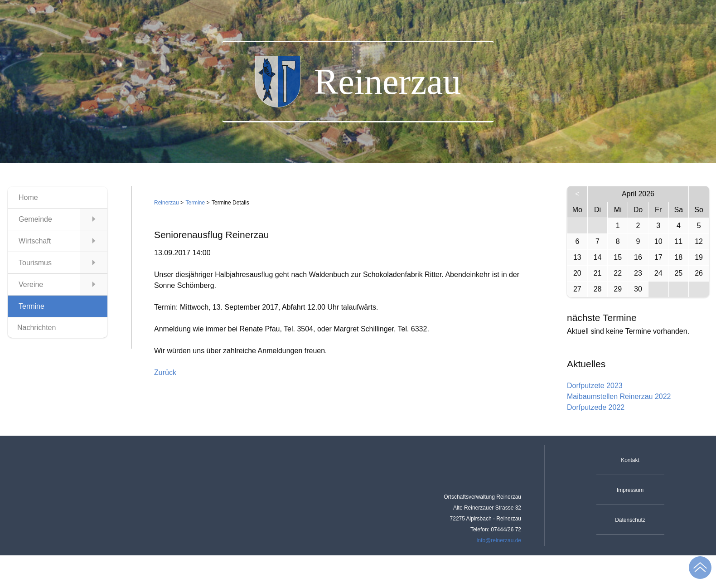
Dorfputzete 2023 (595, 386)
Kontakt (630, 460)
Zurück (165, 372)
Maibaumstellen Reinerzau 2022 (619, 396)
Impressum (630, 490)
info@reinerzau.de (499, 540)
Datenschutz (630, 520)
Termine (196, 203)
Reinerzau (167, 203)
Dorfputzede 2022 (596, 407)
